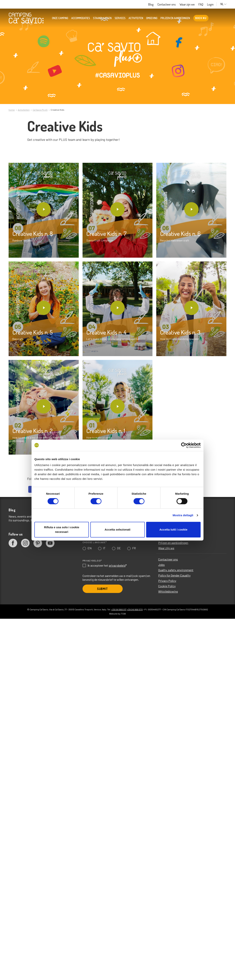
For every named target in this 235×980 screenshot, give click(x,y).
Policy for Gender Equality (174, 575)
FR (134, 548)
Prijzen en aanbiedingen (175, 18)
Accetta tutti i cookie (173, 530)
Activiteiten (136, 18)
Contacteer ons (167, 4)
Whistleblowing (168, 591)
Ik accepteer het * (107, 565)
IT (104, 548)
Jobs (161, 565)
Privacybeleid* (92, 561)
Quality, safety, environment (176, 570)
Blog (151, 4)
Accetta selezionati (117, 530)
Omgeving (152, 18)
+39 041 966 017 (119, 609)
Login (210, 4)
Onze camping (60, 18)
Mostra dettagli (183, 515)
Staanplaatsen (102, 18)
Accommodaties (81, 18)
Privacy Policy (167, 581)
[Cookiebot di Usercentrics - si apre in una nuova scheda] (184, 445)
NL (223, 4)
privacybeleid (117, 565)
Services (120, 18)
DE (119, 548)
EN (90, 548)
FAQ (201, 4)
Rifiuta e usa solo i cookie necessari (62, 530)
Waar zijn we (187, 4)
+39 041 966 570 (135, 609)
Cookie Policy (167, 586)
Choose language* (95, 542)
